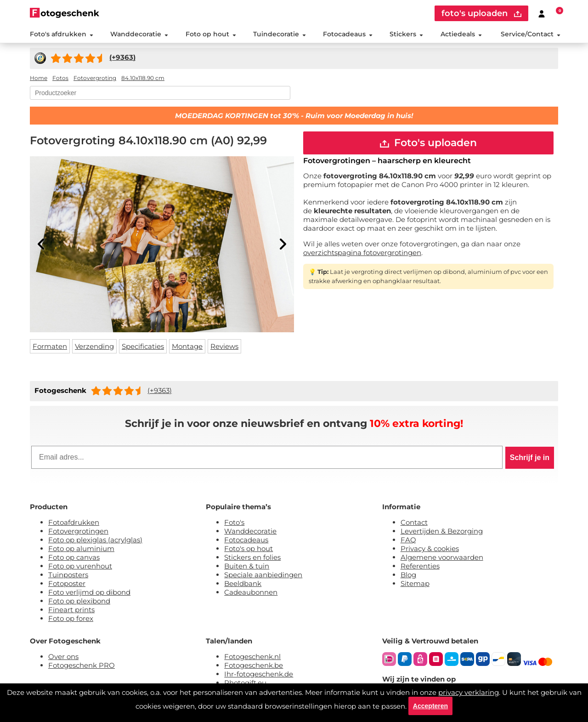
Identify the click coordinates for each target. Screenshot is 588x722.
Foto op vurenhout (80, 566)
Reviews (224, 346)
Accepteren (430, 706)
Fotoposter (67, 583)
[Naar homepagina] (65, 13)
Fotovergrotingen (78, 531)
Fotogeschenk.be (254, 665)
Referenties (420, 566)
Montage (187, 346)
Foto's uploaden (428, 143)
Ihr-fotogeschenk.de (259, 674)
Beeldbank (243, 583)
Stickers (406, 34)
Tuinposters (68, 575)
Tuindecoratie (280, 34)
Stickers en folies (252, 557)
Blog (408, 575)
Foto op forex (71, 618)
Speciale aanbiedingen (263, 575)
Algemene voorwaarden (442, 557)
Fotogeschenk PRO (82, 665)
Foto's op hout (249, 549)
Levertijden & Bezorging (442, 531)
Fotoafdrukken (74, 522)
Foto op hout (211, 34)
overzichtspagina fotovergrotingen (362, 253)
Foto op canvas (74, 557)
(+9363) (160, 390)
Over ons (63, 657)
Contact (414, 522)
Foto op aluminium (81, 549)
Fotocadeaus (348, 34)
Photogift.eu (245, 683)
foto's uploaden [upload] (481, 13)
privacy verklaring (469, 692)
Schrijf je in (530, 458)
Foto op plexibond (79, 601)
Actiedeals (461, 34)
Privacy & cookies (430, 549)
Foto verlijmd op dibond (89, 592)
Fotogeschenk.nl (252, 657)
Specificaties (143, 346)
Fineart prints (71, 610)
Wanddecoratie (139, 34)
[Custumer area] (542, 13)
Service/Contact (531, 34)
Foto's (234, 522)
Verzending (94, 346)
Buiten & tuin (247, 566)
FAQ (408, 540)
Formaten (50, 346)
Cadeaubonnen (251, 592)
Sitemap (415, 583)
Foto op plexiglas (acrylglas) (95, 540)
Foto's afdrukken (62, 34)
